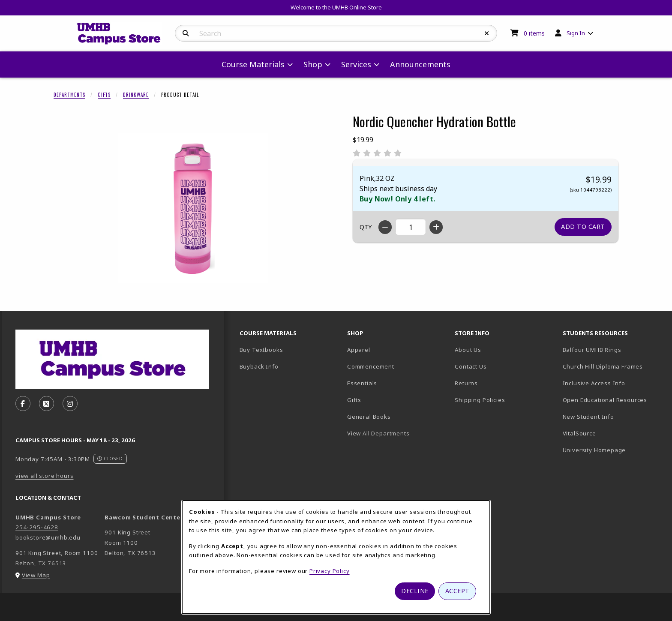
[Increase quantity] (436, 227)
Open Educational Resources (605, 400)
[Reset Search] (487, 33)
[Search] (186, 33)
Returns (466, 383)
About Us (468, 350)
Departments (69, 95)
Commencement (371, 366)
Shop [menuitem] (313, 64)
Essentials (362, 383)
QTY (366, 227)
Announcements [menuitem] (420, 64)
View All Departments (378, 433)
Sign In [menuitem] (576, 33)
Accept (457, 591)
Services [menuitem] (356, 64)
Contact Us (471, 366)
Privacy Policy (330, 571)
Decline (415, 591)
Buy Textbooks (261, 350)
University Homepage (613, 450)
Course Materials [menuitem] (253, 64)
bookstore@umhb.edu (48, 537)
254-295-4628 (37, 527)
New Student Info (588, 417)
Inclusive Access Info (594, 383)
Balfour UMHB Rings (613, 349)
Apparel (359, 350)
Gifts (104, 95)
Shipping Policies (480, 400)
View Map (36, 575)
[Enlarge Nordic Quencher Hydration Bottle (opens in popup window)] (193, 208)
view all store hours (45, 476)
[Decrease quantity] (385, 227)
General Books (369, 417)
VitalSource (609, 433)
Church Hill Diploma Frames (613, 366)
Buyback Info (259, 366)
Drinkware (136, 95)
